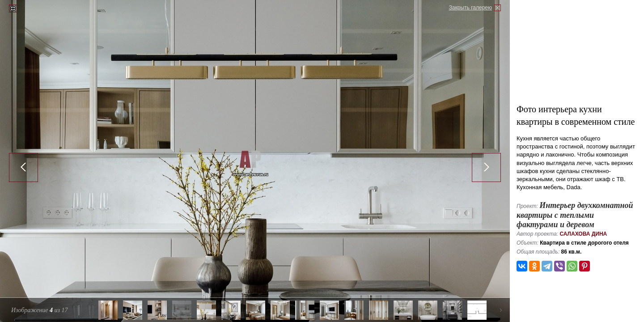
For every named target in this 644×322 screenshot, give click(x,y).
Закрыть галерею (470, 8)
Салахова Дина (583, 234)
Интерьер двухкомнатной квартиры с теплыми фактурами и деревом (575, 215)
